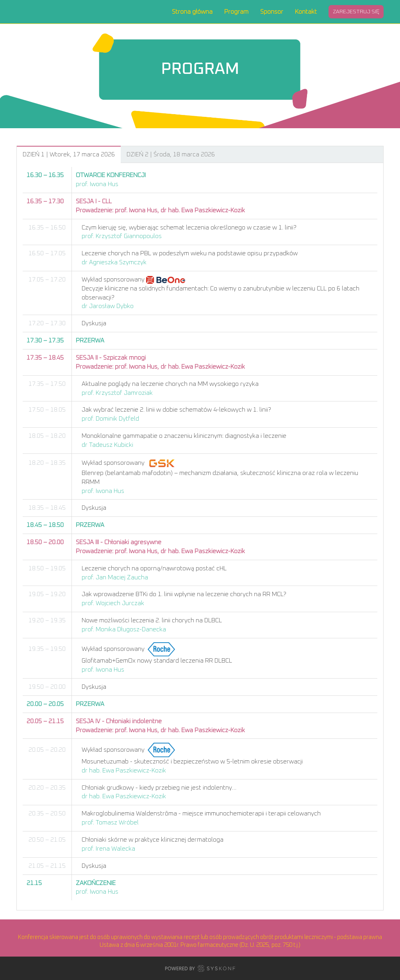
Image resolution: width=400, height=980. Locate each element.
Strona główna (192, 12)
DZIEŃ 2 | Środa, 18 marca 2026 (171, 154)
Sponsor (272, 12)
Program (236, 12)
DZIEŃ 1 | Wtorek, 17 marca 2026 (69, 154)
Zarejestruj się (356, 12)
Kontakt (306, 12)
